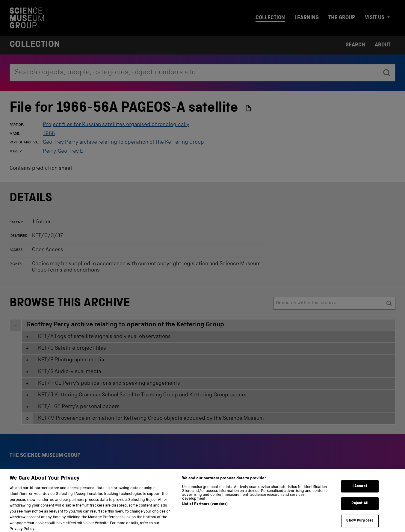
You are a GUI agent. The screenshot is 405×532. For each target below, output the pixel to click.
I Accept (360, 490)
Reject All (360, 507)
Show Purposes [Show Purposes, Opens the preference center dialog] (360, 525)
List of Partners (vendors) (205, 508)
